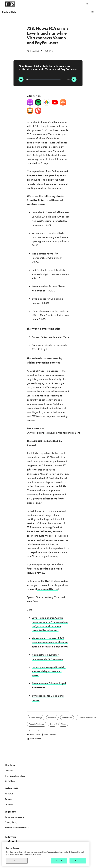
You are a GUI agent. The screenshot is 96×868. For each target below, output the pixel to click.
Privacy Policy (11, 822)
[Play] (21, 79)
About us (9, 794)
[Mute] (74, 79)
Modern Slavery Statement (17, 828)
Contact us (10, 804)
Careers (8, 799)
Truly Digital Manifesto (15, 776)
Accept (78, 861)
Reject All (59, 861)
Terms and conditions (14, 817)
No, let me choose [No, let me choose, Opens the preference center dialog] (17, 861)
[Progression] (44, 79)
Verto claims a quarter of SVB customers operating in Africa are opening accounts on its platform (50, 642)
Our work (9, 770)
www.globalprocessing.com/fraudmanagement (53, 433)
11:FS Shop (10, 781)
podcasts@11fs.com (48, 589)
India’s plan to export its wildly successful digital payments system (49, 671)
